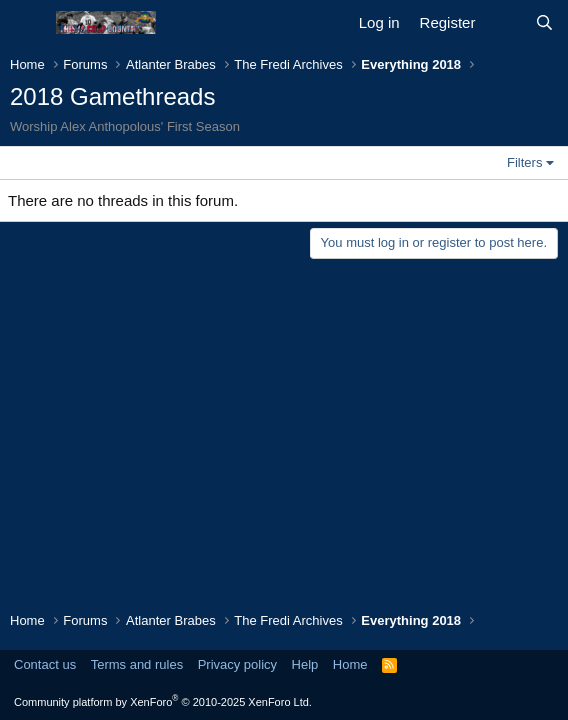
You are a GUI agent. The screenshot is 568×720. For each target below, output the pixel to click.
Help (305, 664)
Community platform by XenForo (163, 702)
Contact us (45, 664)
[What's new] (504, 22)
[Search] (544, 22)
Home (350, 664)
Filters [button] (524, 162)
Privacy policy (237, 664)
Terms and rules (137, 664)
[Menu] (27, 23)
